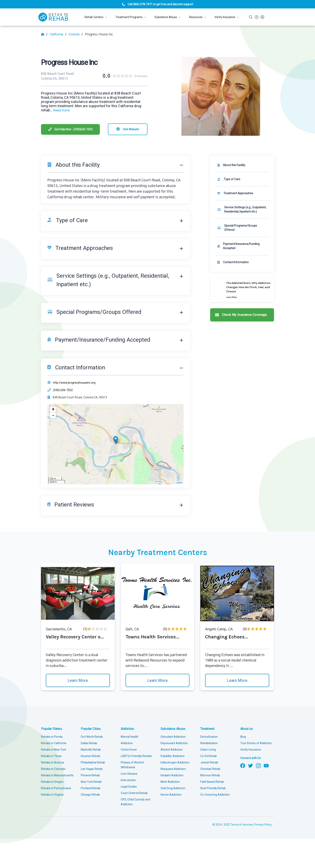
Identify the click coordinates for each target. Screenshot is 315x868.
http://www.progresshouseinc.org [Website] (74, 383)
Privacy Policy (263, 825)
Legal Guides (129, 787)
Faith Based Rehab (212, 782)
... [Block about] (60, 110)
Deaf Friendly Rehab (213, 788)
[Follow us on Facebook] (243, 765)
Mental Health (130, 737)
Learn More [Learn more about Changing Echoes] (237, 680)
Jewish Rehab (209, 762)
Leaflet (179, 483)
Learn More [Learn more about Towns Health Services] (157, 680)
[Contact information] (242, 262)
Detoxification (209, 737)
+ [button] (53, 409)
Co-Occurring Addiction (215, 795)
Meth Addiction (170, 782)
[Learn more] (242, 290)
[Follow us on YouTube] (266, 765)
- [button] (53, 415)
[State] (58, 34)
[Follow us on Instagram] (258, 765)
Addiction (127, 729)
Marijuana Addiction (173, 769)
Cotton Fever (129, 750)
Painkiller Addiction (173, 756)
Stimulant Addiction (173, 737)
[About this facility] (242, 165)
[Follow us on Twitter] (251, 765)
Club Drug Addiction (173, 788)
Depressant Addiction (174, 743)
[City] (76, 34)
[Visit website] (128, 129)
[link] (242, 179)
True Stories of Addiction (256, 743)
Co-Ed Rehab (209, 756)
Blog (243, 737)
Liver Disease (129, 774)
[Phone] (70, 129)
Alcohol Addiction (172, 750)
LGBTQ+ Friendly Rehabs (136, 756)
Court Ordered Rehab (134, 793)
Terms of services (242, 825)
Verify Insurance (251, 750)
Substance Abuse (173, 729)
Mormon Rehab (210, 775)
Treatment (207, 729)
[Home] (44, 34)
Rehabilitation (209, 743)
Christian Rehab (210, 769)
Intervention (128, 780)
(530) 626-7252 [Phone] (63, 390)
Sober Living (208, 750)
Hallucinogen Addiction (175, 762)
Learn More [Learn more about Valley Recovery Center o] (78, 680)
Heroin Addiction (171, 795)
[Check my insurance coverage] (242, 315)
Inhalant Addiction (172, 775)
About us (246, 729)
